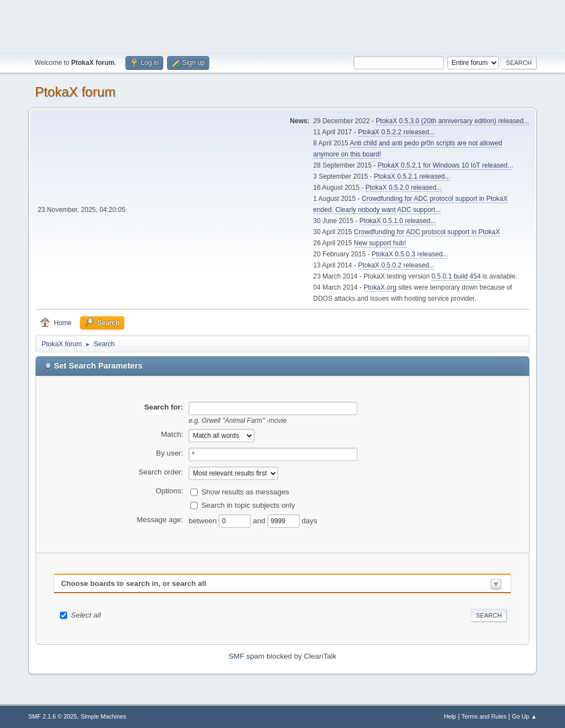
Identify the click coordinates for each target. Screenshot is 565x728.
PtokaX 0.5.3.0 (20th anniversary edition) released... (452, 121)
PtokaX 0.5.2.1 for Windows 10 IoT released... (445, 165)
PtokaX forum (75, 92)
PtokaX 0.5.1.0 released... (398, 221)
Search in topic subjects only (248, 505)
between (204, 521)
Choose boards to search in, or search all (133, 583)
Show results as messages (246, 492)
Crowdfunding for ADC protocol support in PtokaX (427, 232)
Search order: (161, 472)
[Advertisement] (282, 25)
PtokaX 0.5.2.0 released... (403, 188)
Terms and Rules (484, 716)
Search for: (164, 407)
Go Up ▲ (524, 716)
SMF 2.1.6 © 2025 (53, 716)
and (260, 521)
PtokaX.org (380, 287)
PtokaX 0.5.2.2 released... (396, 132)
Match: (172, 434)
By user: (170, 453)
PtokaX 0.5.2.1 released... (412, 176)
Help (450, 716)
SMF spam (246, 656)
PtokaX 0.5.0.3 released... (410, 254)
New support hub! (380, 243)
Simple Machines (103, 716)
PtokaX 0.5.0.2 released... (396, 265)
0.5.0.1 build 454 (456, 276)
